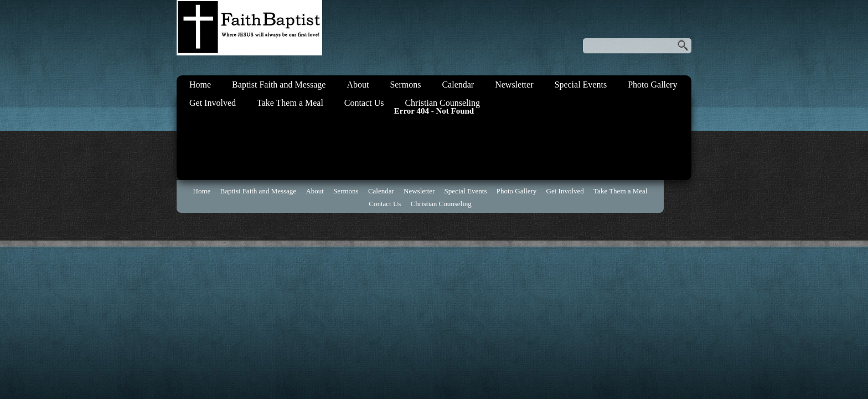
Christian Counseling (442, 103)
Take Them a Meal (290, 103)
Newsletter (514, 85)
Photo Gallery (652, 85)
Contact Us (364, 103)
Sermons (405, 85)
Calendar (458, 85)
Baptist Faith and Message (279, 85)
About (358, 85)
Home (200, 85)
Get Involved (213, 103)
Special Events (580, 85)
